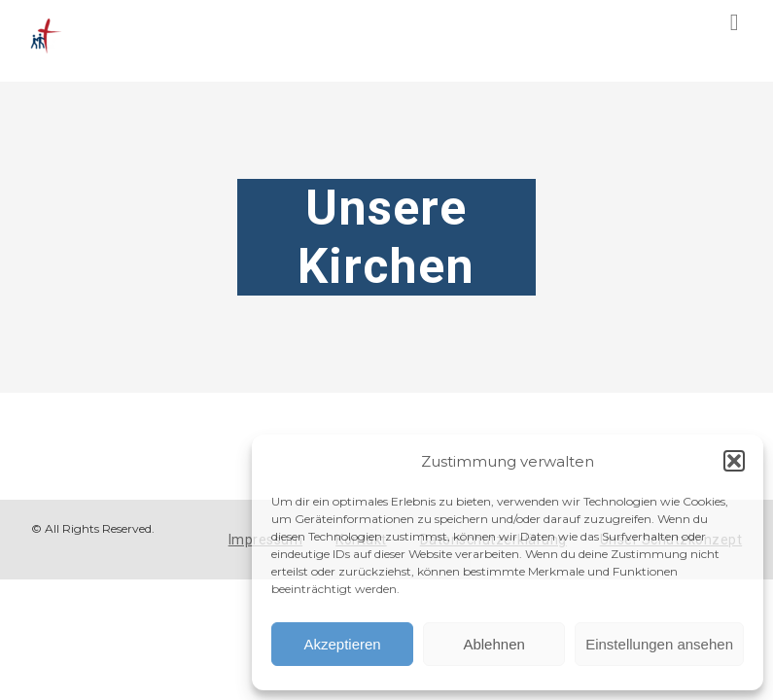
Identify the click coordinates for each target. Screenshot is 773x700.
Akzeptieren (342, 644)
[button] (734, 461)
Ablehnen (493, 644)
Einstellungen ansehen (659, 644)
